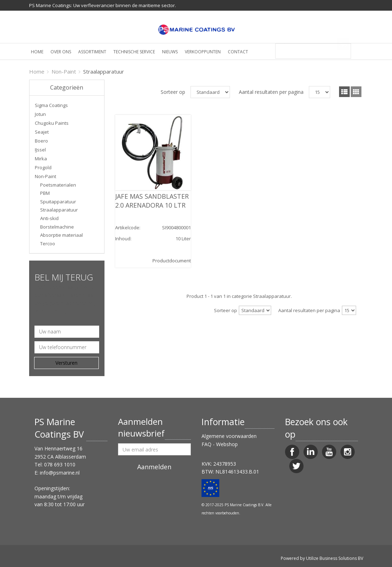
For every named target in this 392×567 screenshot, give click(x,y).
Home (37, 52)
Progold (43, 167)
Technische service (134, 52)
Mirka (41, 159)
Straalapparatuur (59, 210)
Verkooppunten (203, 52)
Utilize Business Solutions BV (335, 558)
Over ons (61, 52)
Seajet (42, 132)
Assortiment (92, 52)
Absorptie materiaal (61, 235)
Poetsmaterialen (58, 185)
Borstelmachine (57, 227)
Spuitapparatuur (58, 202)
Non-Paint (64, 71)
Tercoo (48, 244)
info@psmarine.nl (60, 473)
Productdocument (172, 261)
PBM (45, 193)
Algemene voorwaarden (229, 436)
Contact (238, 52)
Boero (41, 141)
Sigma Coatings (51, 105)
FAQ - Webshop (220, 444)
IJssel (40, 150)
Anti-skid (49, 218)
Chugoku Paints (52, 123)
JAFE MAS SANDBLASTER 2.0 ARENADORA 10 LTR (152, 201)
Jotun (40, 114)
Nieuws (170, 52)
